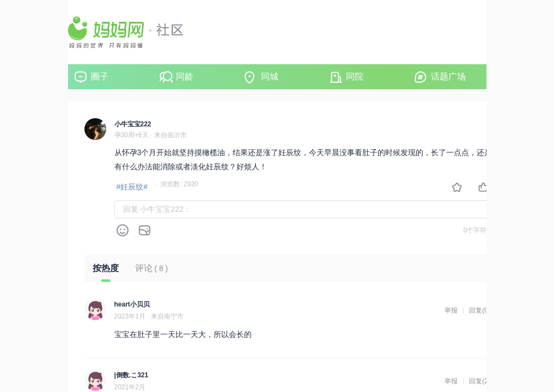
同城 (270, 76)
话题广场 (448, 76)
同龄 (185, 76)
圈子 (100, 76)
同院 (355, 76)
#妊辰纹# (132, 187)
